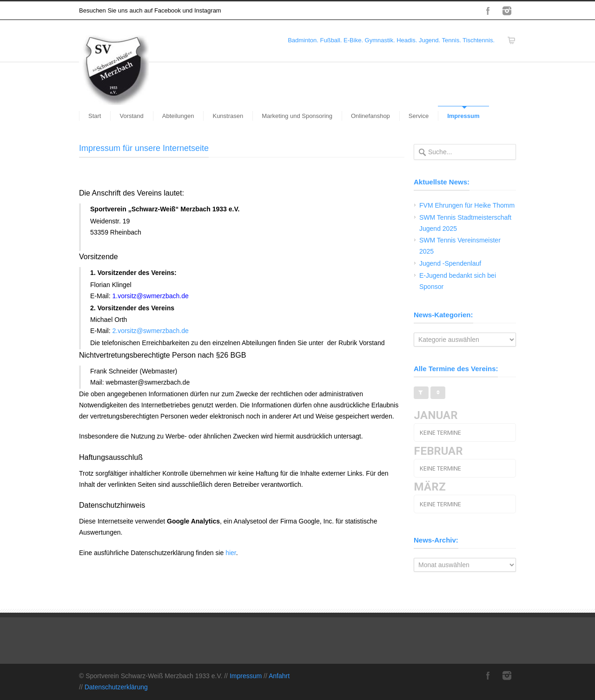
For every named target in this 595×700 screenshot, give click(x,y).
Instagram (507, 11)
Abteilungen (178, 116)
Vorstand (131, 116)
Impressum (463, 116)
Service (419, 116)
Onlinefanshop (370, 116)
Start (95, 116)
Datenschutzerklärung (116, 687)
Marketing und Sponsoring (297, 116)
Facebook (488, 11)
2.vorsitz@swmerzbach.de (150, 331)
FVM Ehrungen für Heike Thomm (467, 205)
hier (231, 553)
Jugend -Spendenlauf (450, 263)
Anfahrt (279, 676)
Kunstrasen (228, 116)
